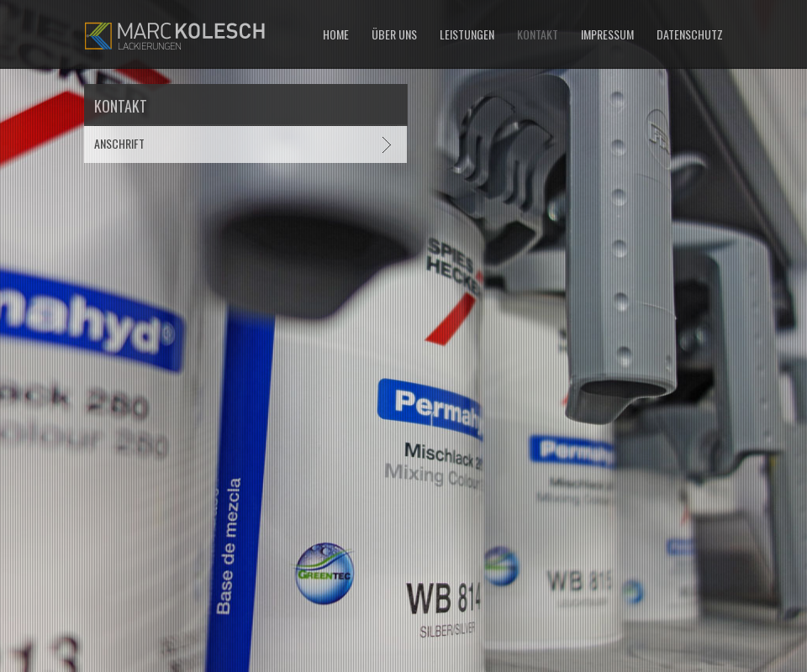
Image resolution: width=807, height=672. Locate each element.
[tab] (245, 143)
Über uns (394, 34)
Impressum (607, 34)
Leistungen (467, 34)
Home (336, 34)
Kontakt (538, 34)
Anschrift (119, 143)
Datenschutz (690, 34)
